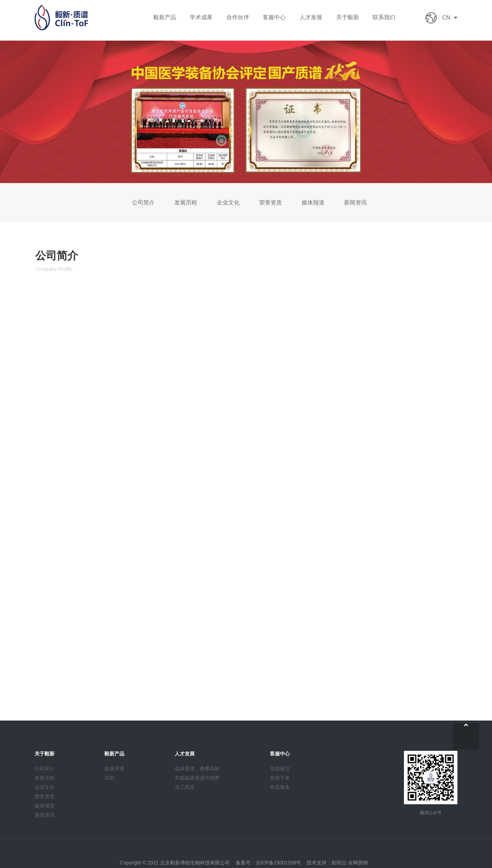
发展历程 (186, 202)
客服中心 (274, 17)
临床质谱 (114, 769)
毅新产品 (165, 17)
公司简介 (144, 202)
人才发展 (311, 17)
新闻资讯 (355, 202)
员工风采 (185, 787)
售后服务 (280, 787)
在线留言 (280, 769)
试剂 (109, 778)
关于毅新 (348, 17)
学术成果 (201, 17)
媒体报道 (313, 202)
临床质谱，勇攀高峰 (197, 769)
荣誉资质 (271, 202)
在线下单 (280, 778)
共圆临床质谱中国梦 (197, 778)
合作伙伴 (238, 17)
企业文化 (228, 202)
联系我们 (384, 17)
